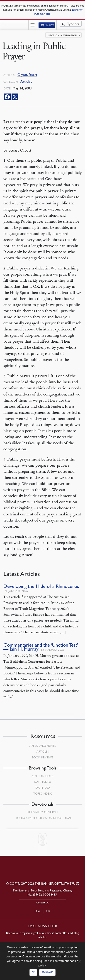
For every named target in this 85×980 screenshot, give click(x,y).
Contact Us (42, 902)
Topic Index (42, 793)
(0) (47, 25)
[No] (79, 961)
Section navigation (63, 35)
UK (48, 911)
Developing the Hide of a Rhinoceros (41, 586)
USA (37, 911)
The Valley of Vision (42, 812)
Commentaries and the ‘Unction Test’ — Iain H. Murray (41, 647)
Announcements (43, 746)
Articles (26, 81)
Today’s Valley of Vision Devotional (44, 818)
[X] (15, 97)
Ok (33, 972)
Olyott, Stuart (27, 75)
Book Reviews (42, 757)
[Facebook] (7, 97)
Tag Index (43, 788)
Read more (47, 972)
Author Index (42, 776)
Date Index (42, 782)
